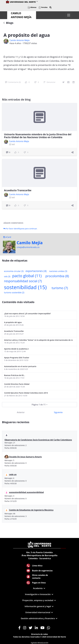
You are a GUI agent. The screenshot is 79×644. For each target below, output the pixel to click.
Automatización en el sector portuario (20, 366)
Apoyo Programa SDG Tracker (17, 358)
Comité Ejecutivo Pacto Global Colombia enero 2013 (26, 393)
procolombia (57, 276)
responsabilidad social (23, 281)
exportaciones (36, 271)
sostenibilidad (25, 287)
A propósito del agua (13, 322)
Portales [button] (43, 7)
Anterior (21, 412)
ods (7, 276)
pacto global (27, 276)
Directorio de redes (40, 634)
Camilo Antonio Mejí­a (20, 40)
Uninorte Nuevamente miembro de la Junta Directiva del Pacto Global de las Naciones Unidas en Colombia (38, 136)
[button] (50, 7)
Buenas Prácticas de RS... (15, 375)
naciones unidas (58, 271)
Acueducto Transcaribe (18, 190)
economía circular (14, 271)
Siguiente (58, 412)
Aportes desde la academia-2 (16, 349)
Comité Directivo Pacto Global (17, 384)
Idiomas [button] (32, 7)
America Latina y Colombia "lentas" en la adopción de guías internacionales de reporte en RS (38, 340)
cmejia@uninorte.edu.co (28, 247)
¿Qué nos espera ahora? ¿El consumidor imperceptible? (27, 314)
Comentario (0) (13, 82)
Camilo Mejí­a (30, 243)
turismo (60, 288)
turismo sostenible (14, 293)
